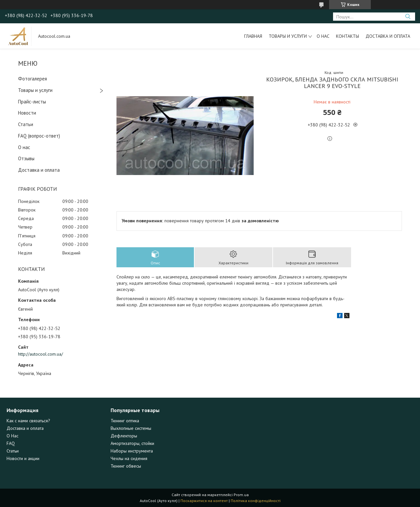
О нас (323, 36)
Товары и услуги (288, 36)
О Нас (12, 436)
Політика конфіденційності (256, 501)
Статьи (26, 124)
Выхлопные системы (131, 428)
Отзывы (26, 158)
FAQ (11, 443)
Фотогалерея (32, 79)
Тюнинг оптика (125, 421)
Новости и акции (23, 458)
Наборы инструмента (132, 451)
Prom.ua (241, 495)
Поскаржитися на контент (204, 501)
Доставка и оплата (388, 36)
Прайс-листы (32, 102)
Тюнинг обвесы (126, 466)
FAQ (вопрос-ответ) (39, 136)
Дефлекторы (124, 436)
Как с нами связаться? (28, 421)
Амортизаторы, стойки (132, 443)
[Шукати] (408, 17)
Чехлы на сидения (129, 458)
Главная (253, 36)
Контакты (347, 36)
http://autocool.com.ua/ (41, 354)
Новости (27, 113)
